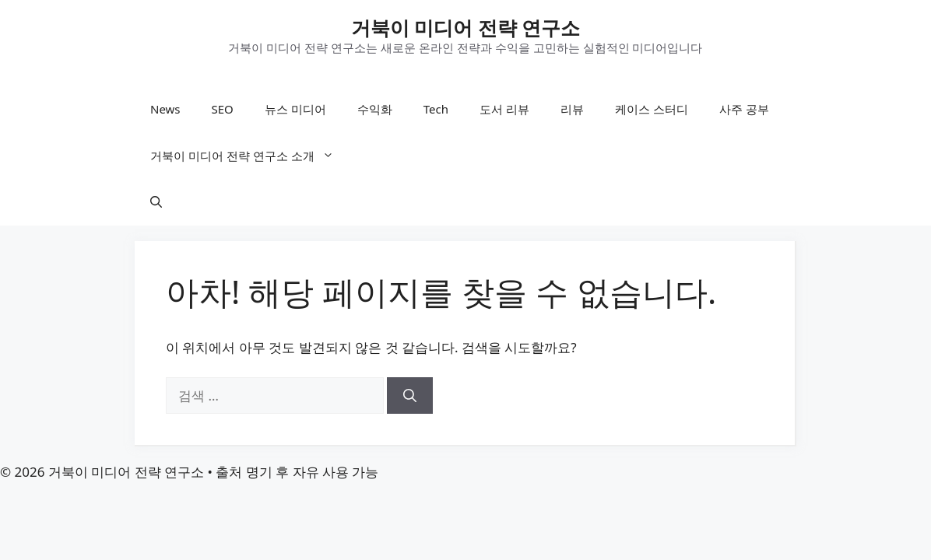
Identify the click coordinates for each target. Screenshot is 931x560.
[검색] (410, 396)
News (165, 109)
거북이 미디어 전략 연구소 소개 (250, 156)
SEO (223, 109)
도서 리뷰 (504, 109)
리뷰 (572, 109)
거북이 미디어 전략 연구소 (466, 27)
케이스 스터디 (652, 109)
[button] (156, 202)
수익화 (375, 109)
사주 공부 (744, 109)
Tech (436, 109)
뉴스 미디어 (295, 109)
